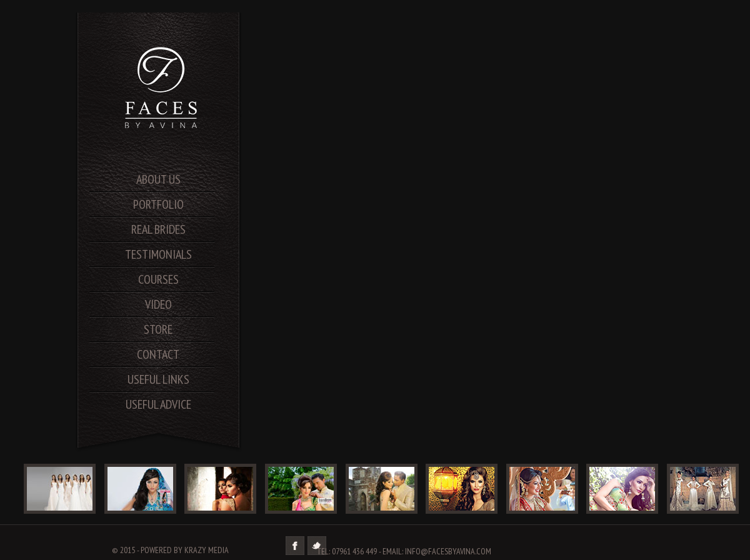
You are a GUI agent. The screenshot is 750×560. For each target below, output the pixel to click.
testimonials (158, 254)
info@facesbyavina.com (448, 551)
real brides (158, 229)
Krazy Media (207, 550)
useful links (158, 379)
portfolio (158, 204)
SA (162, 87)
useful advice (158, 404)
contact (158, 354)
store (158, 329)
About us (158, 179)
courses (158, 279)
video (158, 304)
